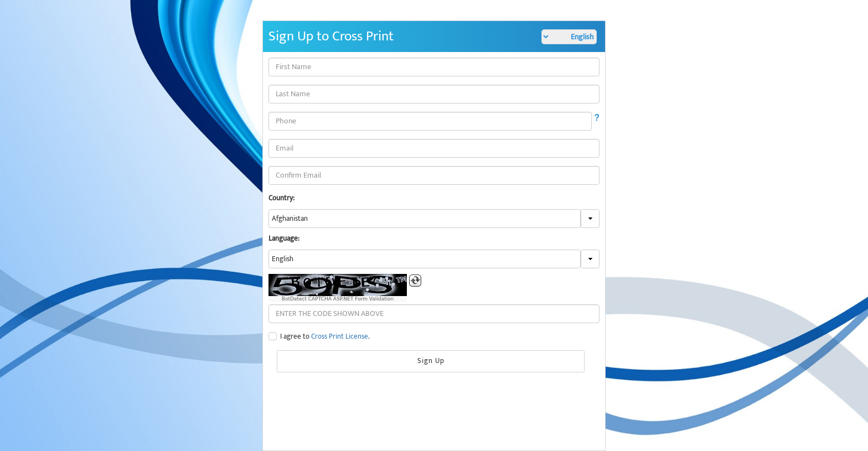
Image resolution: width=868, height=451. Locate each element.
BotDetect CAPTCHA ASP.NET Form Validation (338, 299)
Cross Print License (340, 336)
